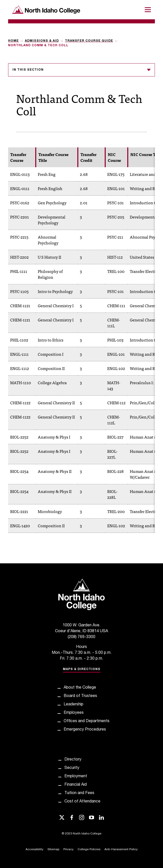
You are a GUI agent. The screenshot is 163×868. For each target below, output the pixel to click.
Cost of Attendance (82, 802)
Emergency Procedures (85, 730)
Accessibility (34, 849)
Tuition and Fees (79, 793)
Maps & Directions (82, 669)
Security (72, 768)
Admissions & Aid (42, 41)
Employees (74, 713)
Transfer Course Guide (89, 41)
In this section (81, 70)
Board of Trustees (80, 696)
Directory (73, 760)
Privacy (68, 849)
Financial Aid (76, 785)
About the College (80, 688)
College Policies (89, 849)
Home (13, 41)
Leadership (74, 705)
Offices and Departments (87, 721)
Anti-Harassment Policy (121, 849)
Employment (76, 777)
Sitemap (53, 849)
